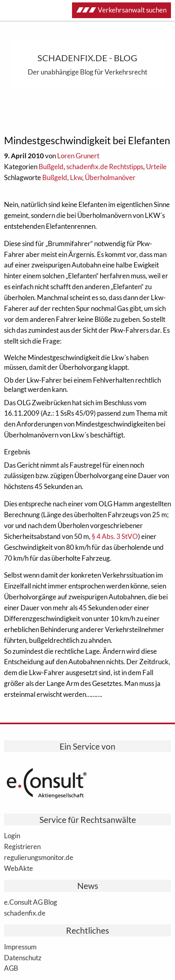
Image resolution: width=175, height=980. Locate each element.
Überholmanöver (110, 177)
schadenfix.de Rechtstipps (105, 167)
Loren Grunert (78, 156)
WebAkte (19, 868)
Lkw (76, 177)
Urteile (156, 167)
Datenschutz (23, 957)
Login (12, 835)
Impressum (20, 947)
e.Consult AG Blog (31, 902)
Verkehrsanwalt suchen (121, 10)
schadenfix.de (25, 913)
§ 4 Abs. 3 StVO (115, 536)
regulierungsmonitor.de (39, 857)
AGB (11, 968)
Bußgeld (51, 167)
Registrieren (22, 846)
